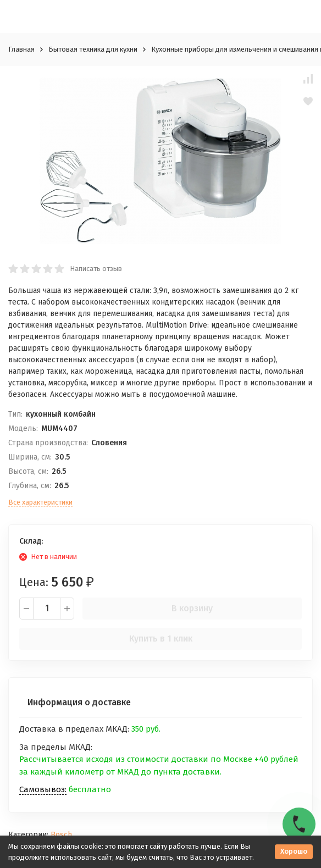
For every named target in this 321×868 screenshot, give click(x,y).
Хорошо (294, 851)
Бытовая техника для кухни (93, 49)
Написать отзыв (96, 269)
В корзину (192, 608)
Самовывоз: (43, 789)
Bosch (61, 835)
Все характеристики (40, 502)
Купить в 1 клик (161, 638)
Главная (21, 49)
